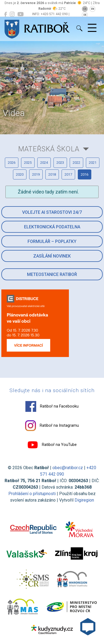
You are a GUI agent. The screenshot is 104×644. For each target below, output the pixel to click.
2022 (76, 163)
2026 (12, 163)
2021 (93, 163)
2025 (28, 163)
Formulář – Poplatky (52, 241)
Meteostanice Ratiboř (52, 274)
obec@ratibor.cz (68, 468)
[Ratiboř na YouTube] (20, 14)
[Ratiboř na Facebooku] (6, 14)
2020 (20, 174)
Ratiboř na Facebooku (52, 406)
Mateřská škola (49, 149)
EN (93, 9)
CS (85, 9)
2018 (52, 174)
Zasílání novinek (52, 256)
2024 (44, 163)
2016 (85, 174)
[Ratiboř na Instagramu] (12, 14)
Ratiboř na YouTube (52, 445)
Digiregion (84, 500)
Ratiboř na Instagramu (52, 426)
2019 (36, 174)
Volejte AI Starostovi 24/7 (52, 212)
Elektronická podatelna (52, 227)
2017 (68, 174)
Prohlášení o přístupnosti (32, 494)
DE (85, 15)
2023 (60, 163)
